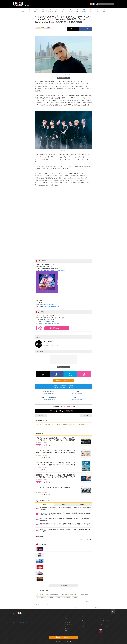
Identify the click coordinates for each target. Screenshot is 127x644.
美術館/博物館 (84, 594)
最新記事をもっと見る (85, 540)
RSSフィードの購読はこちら (65, 380)
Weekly (63, 504)
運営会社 (101, 616)
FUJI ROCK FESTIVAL (44, 425)
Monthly (82, 504)
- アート (67, 626)
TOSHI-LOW (41, 598)
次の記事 (87, 416)
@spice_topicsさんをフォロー (20, 623)
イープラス (38, 605)
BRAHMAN (64, 594)
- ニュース (84, 618)
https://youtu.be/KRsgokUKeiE (52, 306)
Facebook (18, 617)
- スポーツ (67, 628)
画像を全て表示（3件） (63, 78)
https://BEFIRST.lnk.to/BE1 (48, 305)
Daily (45, 504)
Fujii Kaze (40, 594)
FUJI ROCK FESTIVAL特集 (60, 425)
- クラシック (68, 622)
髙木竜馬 (59, 598)
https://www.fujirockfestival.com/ (51, 323)
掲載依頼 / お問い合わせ (104, 620)
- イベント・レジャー (69, 620)
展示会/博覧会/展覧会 (52, 594)
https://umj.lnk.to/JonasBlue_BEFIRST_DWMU (53, 270)
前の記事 (40, 416)
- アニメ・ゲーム (68, 624)
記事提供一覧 (101, 618)
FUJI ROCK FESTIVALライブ (78, 425)
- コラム (83, 624)
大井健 (75, 598)
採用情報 (101, 622)
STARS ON (74, 594)
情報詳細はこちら (57, 328)
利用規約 (101, 624)
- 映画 (66, 630)
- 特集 (83, 626)
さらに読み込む (68, 585)
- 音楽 (66, 616)
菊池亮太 (67, 598)
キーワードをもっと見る (85, 601)
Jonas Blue (41, 428)
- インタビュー (85, 620)
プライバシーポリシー (103, 626)
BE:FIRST (50, 428)
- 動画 (83, 616)
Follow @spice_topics (49, 394)
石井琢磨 (50, 598)
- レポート (84, 622)
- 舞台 (66, 618)
